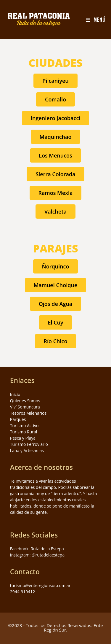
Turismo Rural (24, 432)
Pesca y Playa (23, 438)
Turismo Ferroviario (29, 444)
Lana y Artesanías (27, 450)
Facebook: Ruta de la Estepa (37, 549)
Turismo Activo (24, 426)
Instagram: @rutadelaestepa (37, 555)
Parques (18, 419)
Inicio (15, 394)
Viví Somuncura (25, 407)
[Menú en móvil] (96, 19)
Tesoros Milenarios (28, 413)
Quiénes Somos (25, 401)
